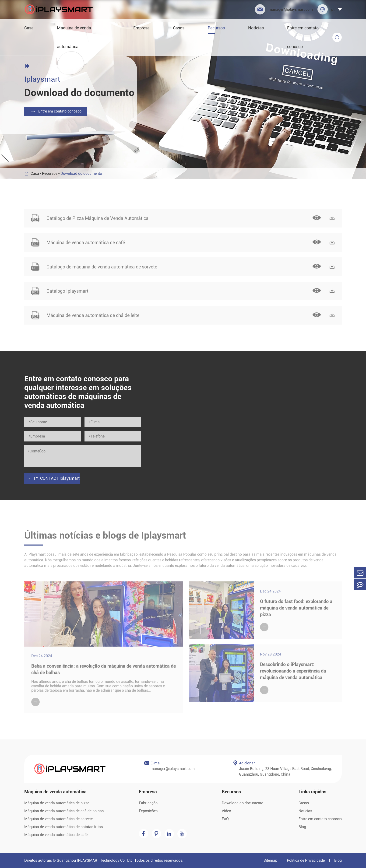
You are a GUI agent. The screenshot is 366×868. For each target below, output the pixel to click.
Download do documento (243, 803)
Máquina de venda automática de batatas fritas (63, 827)
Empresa (141, 28)
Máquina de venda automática (74, 37)
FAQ (225, 819)
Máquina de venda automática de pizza (57, 803)
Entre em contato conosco (303, 37)
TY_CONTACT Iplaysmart (52, 478)
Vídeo (226, 811)
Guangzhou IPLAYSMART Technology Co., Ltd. (95, 860)
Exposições (148, 811)
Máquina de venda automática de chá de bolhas (64, 811)
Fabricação (148, 803)
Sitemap (270, 860)
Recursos (216, 28)
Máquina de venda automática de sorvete (58, 819)
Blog (302, 827)
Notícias (256, 28)
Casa (29, 28)
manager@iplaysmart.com (284, 9)
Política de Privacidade (306, 860)
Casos (179, 28)
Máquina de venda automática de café (56, 835)
